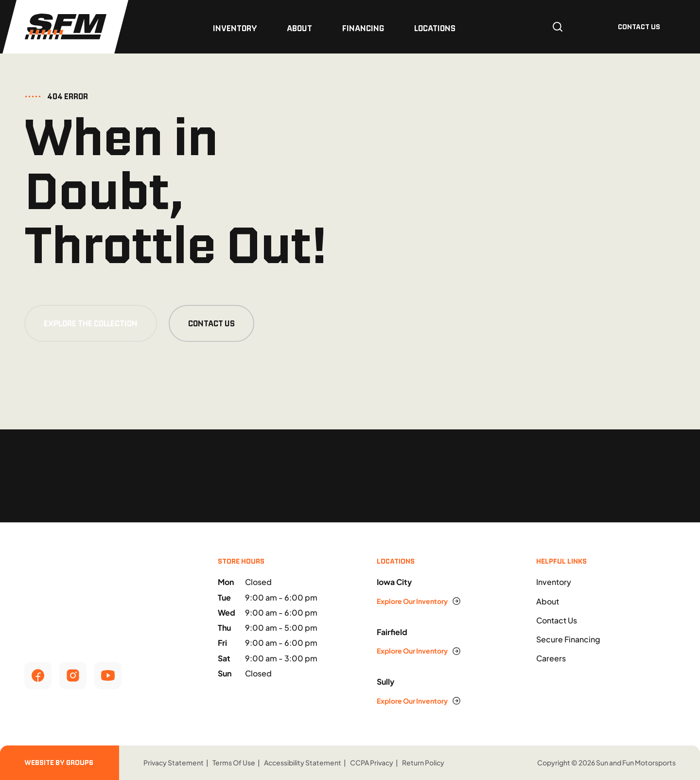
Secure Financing (568, 639)
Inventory (235, 28)
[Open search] (558, 27)
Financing (363, 28)
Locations (435, 28)
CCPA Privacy (372, 762)
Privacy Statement (174, 762)
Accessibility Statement (303, 762)
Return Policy (423, 762)
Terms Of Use (234, 762)
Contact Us (211, 323)
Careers (551, 658)
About (299, 28)
